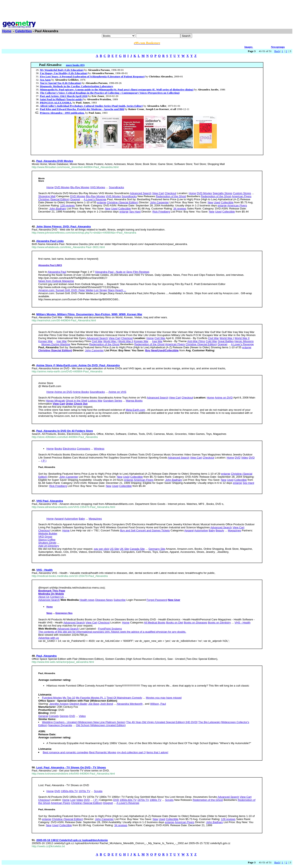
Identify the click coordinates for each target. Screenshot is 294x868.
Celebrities (23, 31)
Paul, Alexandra (47, 656)
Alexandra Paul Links (50, 241)
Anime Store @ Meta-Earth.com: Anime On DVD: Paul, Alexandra (78, 365)
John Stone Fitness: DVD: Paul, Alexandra (64, 226)
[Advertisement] (147, 11)
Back (277, 51)
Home (7, 31)
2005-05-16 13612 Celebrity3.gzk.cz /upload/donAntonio (72, 840)
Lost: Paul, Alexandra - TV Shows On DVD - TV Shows (71, 767)
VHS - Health (45, 570)
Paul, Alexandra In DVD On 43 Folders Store (65, 431)
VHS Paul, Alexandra (50, 501)
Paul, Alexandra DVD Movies (55, 161)
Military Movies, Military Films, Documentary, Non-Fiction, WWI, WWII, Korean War (89, 314)
